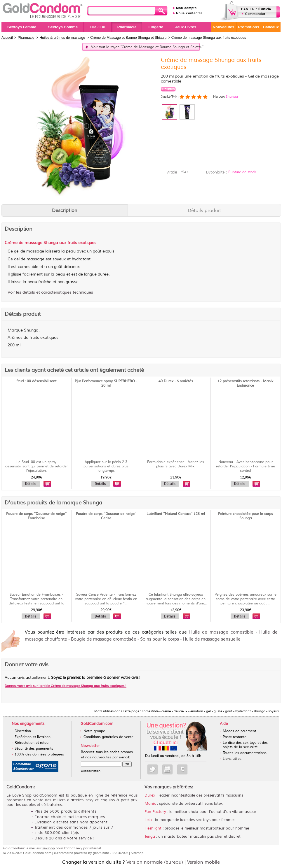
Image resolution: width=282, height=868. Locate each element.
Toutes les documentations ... (247, 753)
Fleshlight (153, 828)
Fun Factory (155, 812)
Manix (150, 804)
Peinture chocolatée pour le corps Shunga (246, 516)
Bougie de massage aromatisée (104, 639)
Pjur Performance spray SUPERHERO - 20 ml (106, 383)
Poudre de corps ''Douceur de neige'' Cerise (106, 516)
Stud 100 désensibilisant (36, 381)
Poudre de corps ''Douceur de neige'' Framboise (36, 516)
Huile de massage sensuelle (212, 639)
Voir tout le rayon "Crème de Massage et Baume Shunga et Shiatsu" (145, 47)
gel (17, 251)
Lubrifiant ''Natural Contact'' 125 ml (176, 514)
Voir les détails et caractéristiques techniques (50, 292)
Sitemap (137, 853)
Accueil (7, 38)
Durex (150, 795)
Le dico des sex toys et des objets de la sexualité (245, 745)
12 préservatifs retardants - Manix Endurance (245, 383)
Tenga (150, 837)
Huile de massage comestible (221, 632)
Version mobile (203, 862)
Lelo (148, 820)
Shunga (232, 97)
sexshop (49, 848)
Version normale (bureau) (155, 862)
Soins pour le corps (160, 639)
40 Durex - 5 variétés (176, 381)
